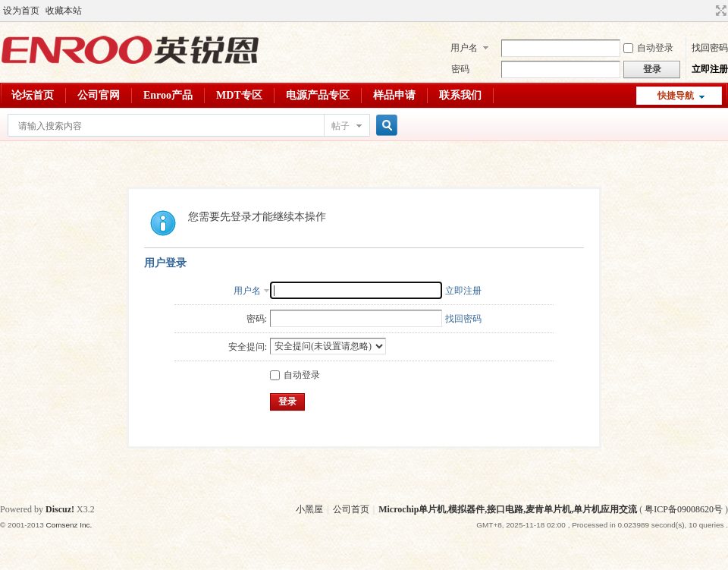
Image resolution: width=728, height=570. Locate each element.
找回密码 (710, 48)
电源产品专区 (318, 95)
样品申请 (394, 95)
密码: (257, 319)
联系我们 (460, 95)
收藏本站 (64, 11)
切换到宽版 (719, 11)
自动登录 (648, 48)
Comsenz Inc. (69, 525)
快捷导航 (676, 96)
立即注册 (710, 69)
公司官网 (99, 95)
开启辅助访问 (707, 11)
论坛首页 (33, 95)
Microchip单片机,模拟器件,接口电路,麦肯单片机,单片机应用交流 (508, 509)
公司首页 (351, 509)
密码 (460, 69)
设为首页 (21, 11)
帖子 (340, 126)
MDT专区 (239, 95)
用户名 (464, 48)
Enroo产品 (168, 95)
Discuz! (60, 509)
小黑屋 (309, 509)
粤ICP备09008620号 (684, 509)
